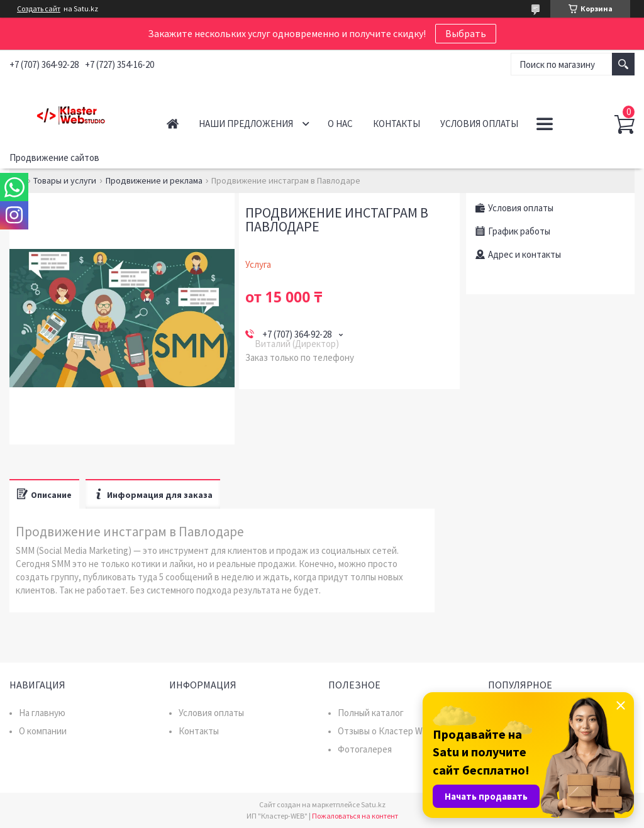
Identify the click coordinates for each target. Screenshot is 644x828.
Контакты (397, 124)
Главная (173, 124)
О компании (43, 731)
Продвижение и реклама (154, 180)
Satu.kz (373, 804)
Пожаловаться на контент (355, 816)
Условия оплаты (479, 124)
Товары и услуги (65, 180)
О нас (340, 124)
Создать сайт (39, 9)
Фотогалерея (365, 749)
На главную (42, 713)
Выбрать (466, 33)
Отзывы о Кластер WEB (386, 731)
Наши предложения (246, 124)
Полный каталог (371, 713)
